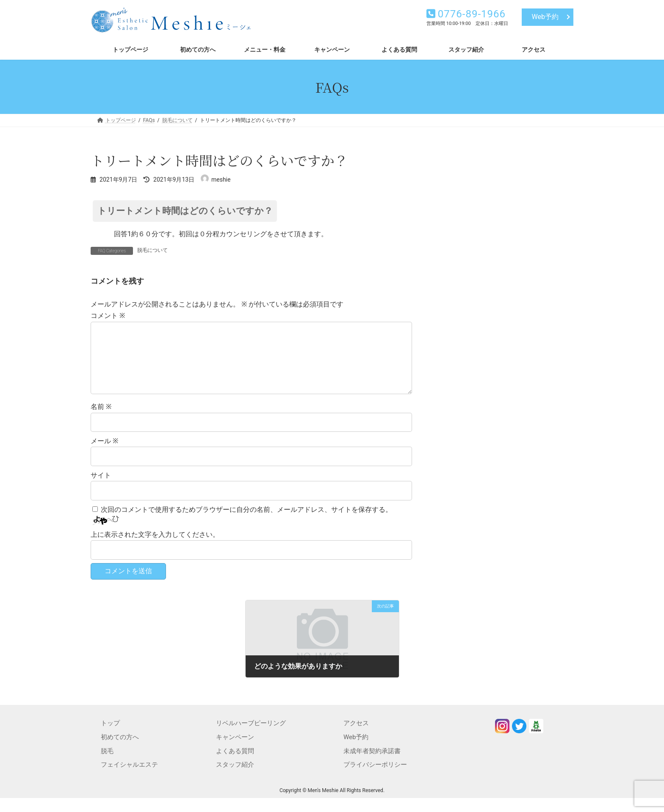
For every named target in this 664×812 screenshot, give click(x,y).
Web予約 (545, 17)
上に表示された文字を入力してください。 (155, 548)
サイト (101, 489)
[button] (251, 211)
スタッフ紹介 (235, 778)
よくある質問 (235, 765)
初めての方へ (120, 751)
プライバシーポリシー (375, 778)
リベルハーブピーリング (251, 737)
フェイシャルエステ (129, 778)
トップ (110, 737)
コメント (108, 316)
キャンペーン (235, 751)
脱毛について (152, 250)
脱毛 (107, 765)
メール (104, 454)
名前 (101, 420)
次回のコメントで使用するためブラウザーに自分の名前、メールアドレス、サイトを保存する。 (246, 523)
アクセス (356, 737)
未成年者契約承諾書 (372, 765)
